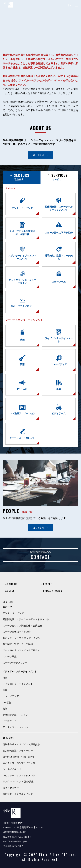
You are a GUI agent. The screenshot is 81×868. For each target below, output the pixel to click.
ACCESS (10, 591)
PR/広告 (7, 703)
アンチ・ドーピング (13, 613)
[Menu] (77, 5)
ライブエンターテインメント (18, 684)
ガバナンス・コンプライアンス (19, 763)
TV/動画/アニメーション (15, 715)
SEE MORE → (40, 155)
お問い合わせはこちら (40, 555)
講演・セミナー (11, 788)
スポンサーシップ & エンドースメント (23, 638)
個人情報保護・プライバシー (18, 751)
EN (70, 5)
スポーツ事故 (10, 656)
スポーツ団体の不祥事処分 (17, 632)
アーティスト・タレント (15, 727)
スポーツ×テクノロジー (15, 663)
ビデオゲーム (10, 721)
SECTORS (8, 602)
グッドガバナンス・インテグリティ (21, 650)
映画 (5, 678)
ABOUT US (11, 584)
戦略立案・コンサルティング (18, 794)
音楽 (5, 690)
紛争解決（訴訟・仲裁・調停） (19, 757)
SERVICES (8, 738)
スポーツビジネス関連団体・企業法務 (22, 626)
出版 (5, 709)
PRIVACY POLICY (53, 591)
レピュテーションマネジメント (19, 775)
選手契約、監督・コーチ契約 (18, 644)
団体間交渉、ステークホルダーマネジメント (26, 619)
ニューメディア (11, 696)
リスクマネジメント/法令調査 (18, 782)
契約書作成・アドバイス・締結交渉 (21, 744)
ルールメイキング (12, 769)
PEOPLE (47, 584)
